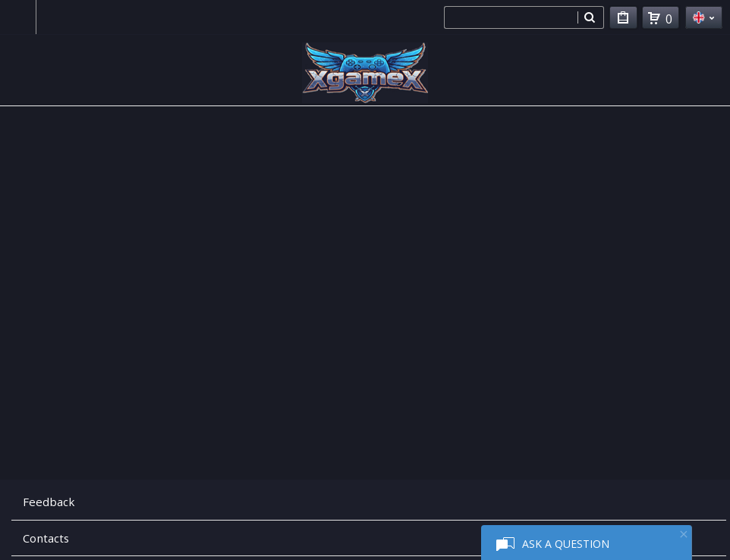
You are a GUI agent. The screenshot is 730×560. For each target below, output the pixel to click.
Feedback (49, 502)
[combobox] (511, 17)
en (704, 17)
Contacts (46, 538)
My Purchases (623, 20)
